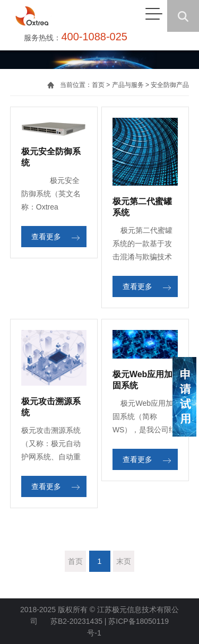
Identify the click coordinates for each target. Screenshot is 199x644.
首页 (98, 85)
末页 (124, 561)
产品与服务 (128, 85)
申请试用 (184, 397)
